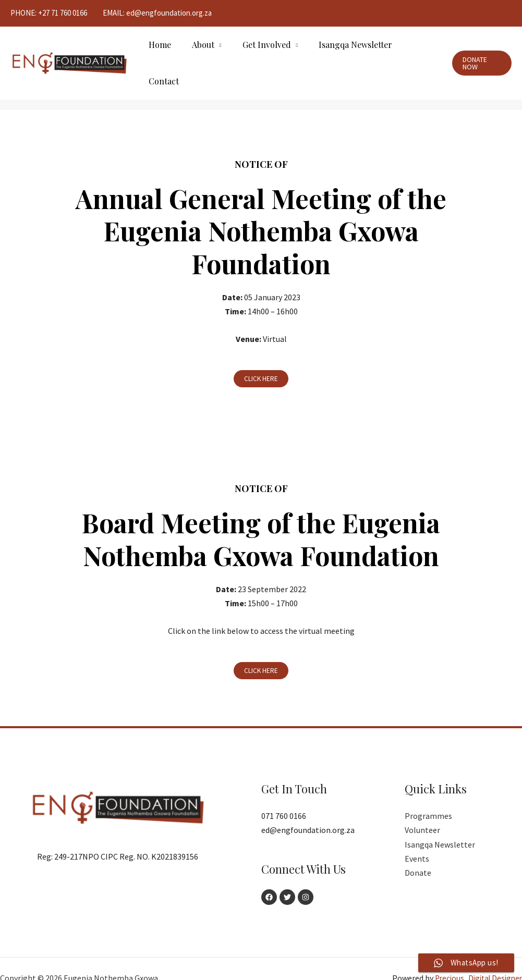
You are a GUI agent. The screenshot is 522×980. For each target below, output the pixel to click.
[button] (261, 359)
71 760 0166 (69, 13)
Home (164, 53)
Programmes (428, 797)
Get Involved (262, 53)
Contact (416, 53)
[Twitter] (291, 878)
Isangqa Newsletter (347, 53)
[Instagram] (313, 878)
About (203, 53)
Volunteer (422, 811)
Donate (418, 853)
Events (417, 839)
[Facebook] (269, 878)
